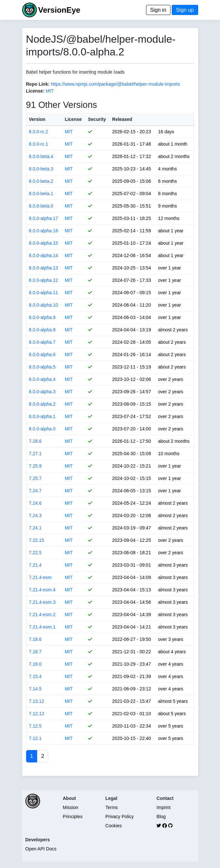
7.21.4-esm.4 (42, 590)
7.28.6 (35, 441)
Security (97, 119)
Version (37, 119)
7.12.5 (35, 726)
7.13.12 (37, 701)
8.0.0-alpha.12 (44, 280)
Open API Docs (41, 849)
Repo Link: (38, 84)
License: (35, 91)
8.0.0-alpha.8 (42, 330)
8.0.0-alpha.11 (44, 293)
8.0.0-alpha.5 (42, 367)
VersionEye (59, 10)
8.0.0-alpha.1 (42, 416)
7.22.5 (35, 553)
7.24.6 (35, 503)
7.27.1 (35, 454)
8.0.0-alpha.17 (44, 218)
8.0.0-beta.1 (41, 194)
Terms (111, 807)
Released (122, 119)
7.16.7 (35, 652)
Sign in (158, 10)
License (73, 119)
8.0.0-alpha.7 (42, 342)
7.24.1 (35, 528)
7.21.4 (35, 565)
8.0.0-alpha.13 (44, 268)
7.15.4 (35, 676)
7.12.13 (37, 714)
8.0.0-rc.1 (39, 144)
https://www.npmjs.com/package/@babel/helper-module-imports (115, 84)
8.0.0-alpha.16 (44, 231)
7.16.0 (35, 664)
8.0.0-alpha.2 (42, 404)
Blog (161, 817)
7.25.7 (35, 478)
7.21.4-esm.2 (42, 615)
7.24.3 (35, 515)
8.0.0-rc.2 (39, 132)
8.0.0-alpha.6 (42, 354)
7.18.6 (35, 639)
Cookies (114, 826)
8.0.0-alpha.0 (42, 429)
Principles (73, 817)
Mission (71, 807)
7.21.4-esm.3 (42, 602)
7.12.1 (35, 738)
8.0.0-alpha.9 (42, 317)
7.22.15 (37, 540)
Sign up (185, 10)
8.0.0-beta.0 (41, 206)
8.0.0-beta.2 (41, 181)
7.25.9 (35, 466)
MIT (50, 91)
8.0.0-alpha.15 (44, 243)
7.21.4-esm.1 (42, 627)
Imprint (163, 807)
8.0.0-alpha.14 (44, 255)
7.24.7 (35, 491)
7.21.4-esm (40, 577)
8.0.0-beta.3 (41, 169)
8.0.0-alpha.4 (42, 379)
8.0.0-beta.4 (41, 156)
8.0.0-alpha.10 (44, 305)
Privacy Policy (119, 817)
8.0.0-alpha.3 (42, 392)
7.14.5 (35, 689)
